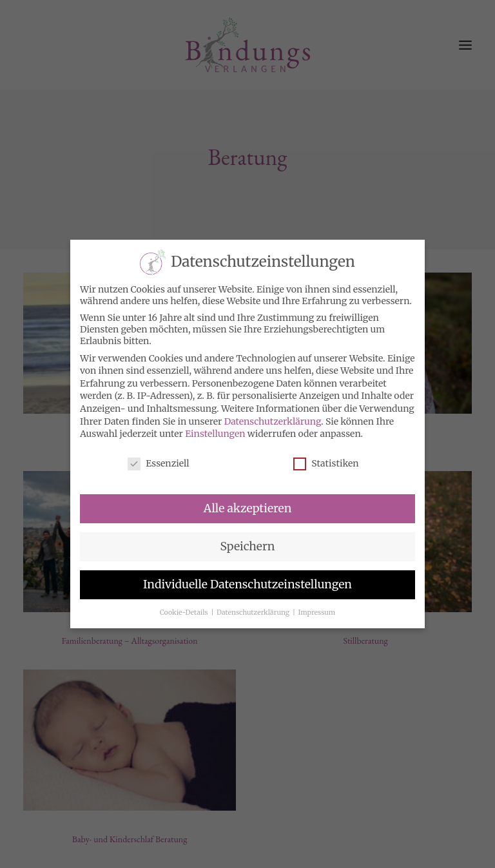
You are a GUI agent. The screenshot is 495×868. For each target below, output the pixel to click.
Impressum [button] (317, 612)
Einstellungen (215, 434)
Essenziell (158, 463)
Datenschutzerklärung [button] (254, 612)
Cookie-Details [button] (185, 612)
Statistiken (326, 463)
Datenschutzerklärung (273, 421)
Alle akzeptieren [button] (247, 508)
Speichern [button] (248, 546)
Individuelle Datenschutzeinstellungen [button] (247, 584)
